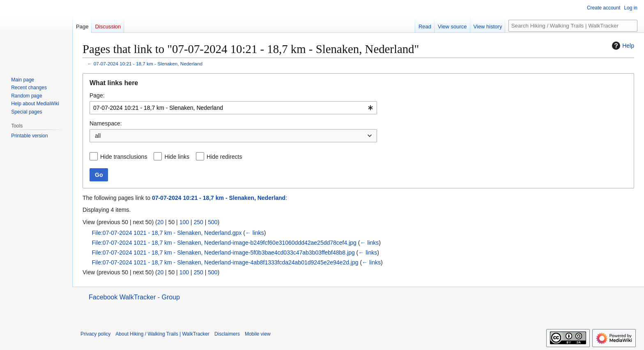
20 (161, 222)
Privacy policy (95, 334)
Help (622, 46)
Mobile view (258, 334)
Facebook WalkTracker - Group (134, 297)
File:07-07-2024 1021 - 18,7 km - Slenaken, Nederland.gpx (167, 233)
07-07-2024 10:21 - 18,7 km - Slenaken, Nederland (148, 64)
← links (255, 233)
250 (198, 222)
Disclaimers (227, 334)
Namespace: (106, 123)
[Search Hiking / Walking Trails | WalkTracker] (573, 26)
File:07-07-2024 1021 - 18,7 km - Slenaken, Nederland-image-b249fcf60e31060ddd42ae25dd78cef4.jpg (224, 243)
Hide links (177, 157)
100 (184, 222)
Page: (97, 95)
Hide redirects (224, 157)
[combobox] (233, 108)
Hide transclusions (124, 157)
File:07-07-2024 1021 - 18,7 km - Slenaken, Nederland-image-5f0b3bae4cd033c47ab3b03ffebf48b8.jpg (223, 253)
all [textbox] (98, 136)
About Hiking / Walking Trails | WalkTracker (162, 334)
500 (213, 222)
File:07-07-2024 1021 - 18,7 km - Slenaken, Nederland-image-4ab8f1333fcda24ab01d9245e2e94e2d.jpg (225, 262)
